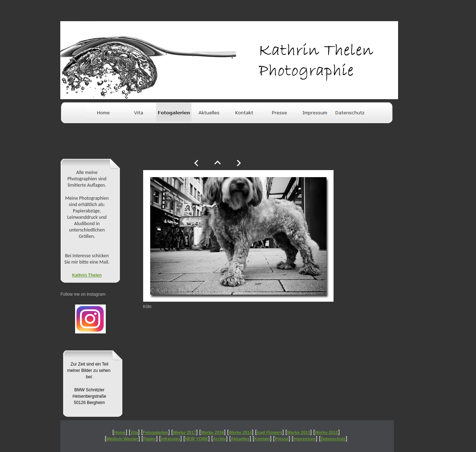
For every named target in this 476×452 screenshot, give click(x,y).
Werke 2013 (299, 433)
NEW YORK (197, 439)
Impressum (305, 439)
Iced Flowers (270, 433)
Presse (282, 439)
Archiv (219, 439)
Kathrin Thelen (87, 275)
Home (120, 433)
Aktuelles (240, 439)
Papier (150, 439)
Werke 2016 (212, 433)
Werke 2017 (184, 433)
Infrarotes (170, 439)
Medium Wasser (123, 439)
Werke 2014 (240, 433)
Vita (134, 433)
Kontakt (262, 439)
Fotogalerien (155, 433)
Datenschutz (333, 439)
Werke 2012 (327, 433)
